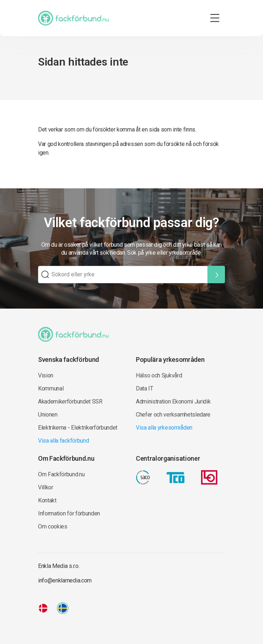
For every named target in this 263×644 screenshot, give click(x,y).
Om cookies (53, 526)
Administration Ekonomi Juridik (173, 402)
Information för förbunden (69, 513)
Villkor (46, 487)
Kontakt (47, 500)
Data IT (145, 388)
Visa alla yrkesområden (164, 428)
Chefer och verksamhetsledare (173, 415)
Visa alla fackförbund (63, 441)
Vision (46, 375)
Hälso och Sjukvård (159, 375)
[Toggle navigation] (215, 18)
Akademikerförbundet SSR (70, 402)
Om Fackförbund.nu (61, 474)
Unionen (48, 415)
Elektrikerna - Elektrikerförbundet (78, 428)
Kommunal (51, 388)
